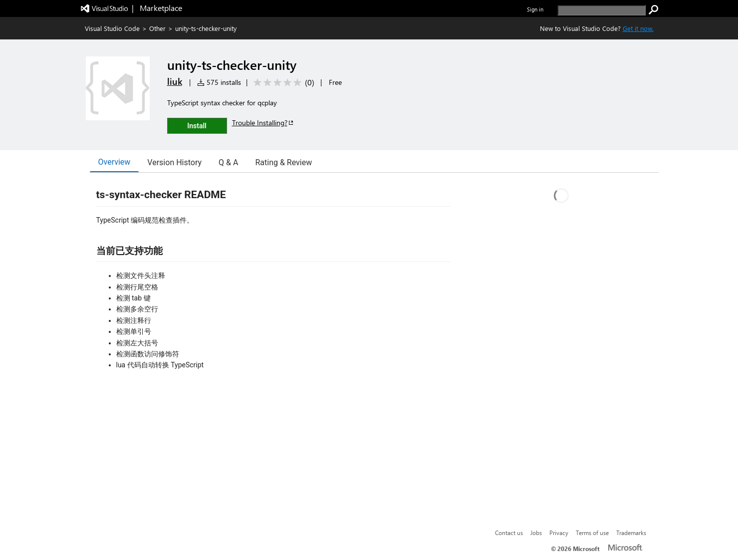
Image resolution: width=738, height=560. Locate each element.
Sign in (535, 9)
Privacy (559, 533)
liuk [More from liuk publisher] (175, 81)
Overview (115, 162)
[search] (602, 10)
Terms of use (592, 533)
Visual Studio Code (112, 28)
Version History (174, 162)
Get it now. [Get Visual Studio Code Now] (638, 28)
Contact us (509, 533)
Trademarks (631, 533)
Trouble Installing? (263, 123)
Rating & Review (283, 162)
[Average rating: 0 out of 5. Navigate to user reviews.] (282, 83)
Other (157, 28)
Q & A (228, 162)
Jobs (536, 533)
